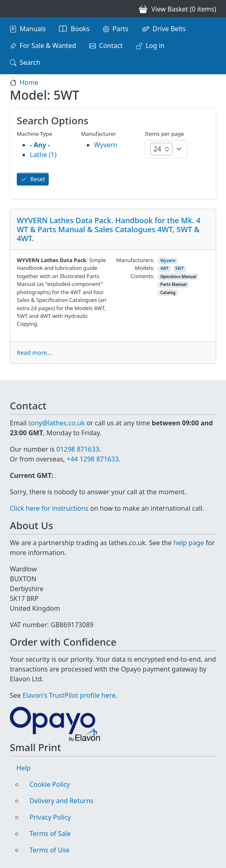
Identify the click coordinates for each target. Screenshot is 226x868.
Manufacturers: (135, 260)
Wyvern (168, 261)
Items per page (164, 134)
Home (29, 82)
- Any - (40, 145)
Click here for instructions (49, 508)
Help (24, 768)
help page (189, 543)
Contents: (142, 276)
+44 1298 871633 (93, 459)
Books (80, 29)
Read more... (34, 353)
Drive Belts (169, 29)
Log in (155, 46)
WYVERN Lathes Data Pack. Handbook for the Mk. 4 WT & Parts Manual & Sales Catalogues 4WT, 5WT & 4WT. (109, 229)
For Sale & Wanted (48, 46)
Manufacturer (99, 134)
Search (30, 62)
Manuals (33, 29)
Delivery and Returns (62, 801)
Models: (145, 268)
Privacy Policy (50, 817)
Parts (121, 29)
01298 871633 (78, 449)
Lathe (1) (43, 155)
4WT (164, 268)
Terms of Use (50, 850)
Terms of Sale (50, 834)
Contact (111, 46)
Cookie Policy (50, 784)
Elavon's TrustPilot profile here (69, 695)
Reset (38, 179)
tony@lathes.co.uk (56, 423)
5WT (180, 268)
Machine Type (35, 134)
